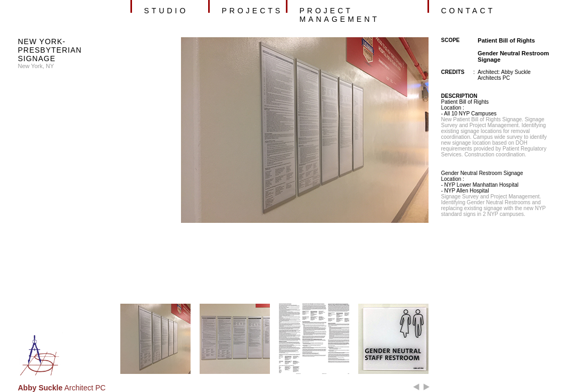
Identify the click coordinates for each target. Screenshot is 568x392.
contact (468, 11)
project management (340, 15)
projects (253, 11)
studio (166, 11)
